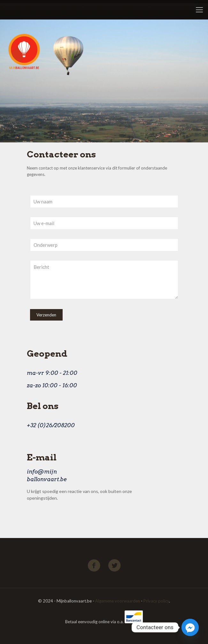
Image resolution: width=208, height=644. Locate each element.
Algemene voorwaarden (118, 601)
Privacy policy (156, 601)
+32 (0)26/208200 (51, 425)
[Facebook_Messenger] (190, 627)
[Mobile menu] (199, 10)
